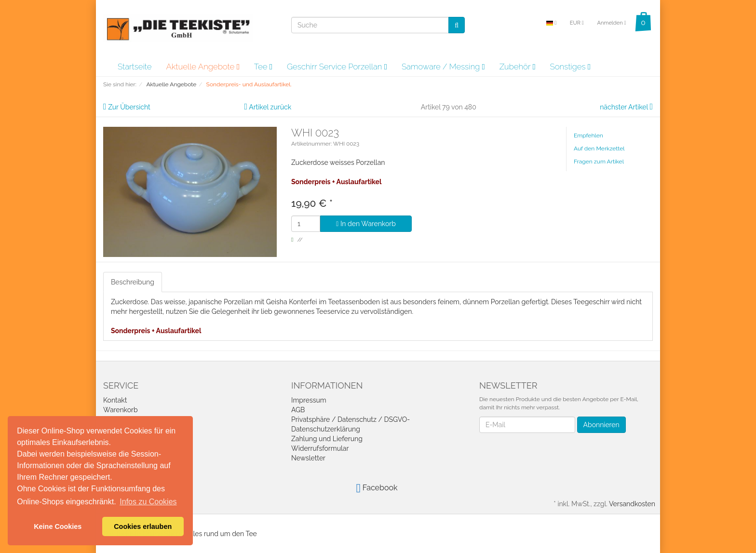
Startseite (135, 67)
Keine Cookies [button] (58, 526)
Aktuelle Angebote (202, 67)
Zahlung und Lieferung (327, 439)
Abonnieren (601, 425)
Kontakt (115, 400)
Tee (263, 67)
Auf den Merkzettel (599, 148)
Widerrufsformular (320, 448)
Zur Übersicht (129, 107)
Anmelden (611, 23)
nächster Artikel (625, 107)
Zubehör (518, 67)
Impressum (309, 400)
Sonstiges (570, 67)
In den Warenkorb (366, 224)
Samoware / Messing (443, 67)
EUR (577, 23)
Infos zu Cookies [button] (148, 502)
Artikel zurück (270, 107)
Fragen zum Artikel (599, 162)
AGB (298, 410)
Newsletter (308, 458)
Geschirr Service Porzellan (337, 67)
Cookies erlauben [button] (143, 526)
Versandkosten (632, 504)
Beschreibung (133, 282)
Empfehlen (588, 135)
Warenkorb (121, 410)
